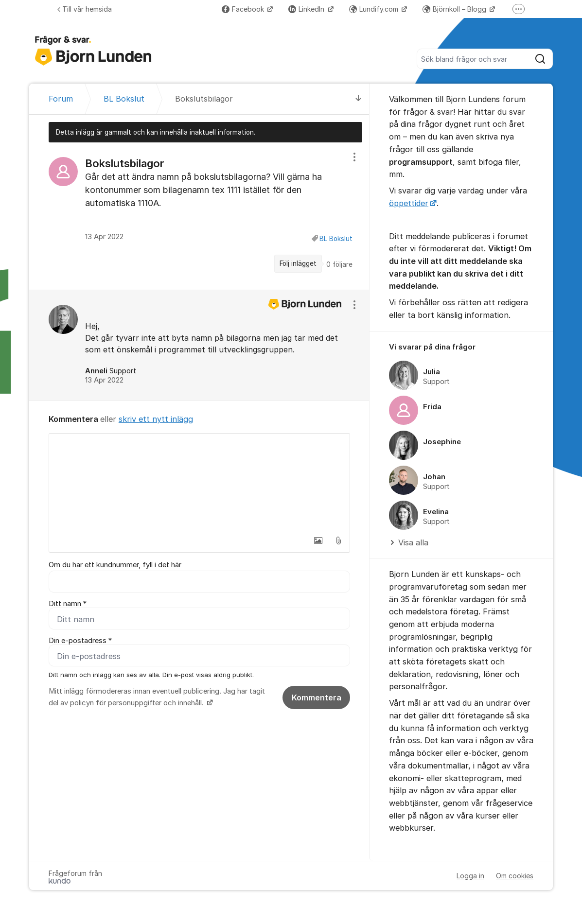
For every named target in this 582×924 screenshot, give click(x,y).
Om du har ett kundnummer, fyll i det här (115, 565)
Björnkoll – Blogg (455, 9)
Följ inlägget (298, 263)
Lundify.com (375, 9)
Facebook (244, 9)
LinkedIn (307, 9)
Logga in (470, 876)
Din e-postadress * (80, 641)
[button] (318, 540)
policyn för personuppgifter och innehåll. (138, 703)
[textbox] (199, 482)
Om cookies (515, 876)
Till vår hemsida (85, 9)
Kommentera (317, 697)
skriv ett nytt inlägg (156, 419)
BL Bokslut (336, 239)
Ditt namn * (68, 604)
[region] (199, 216)
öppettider (409, 203)
